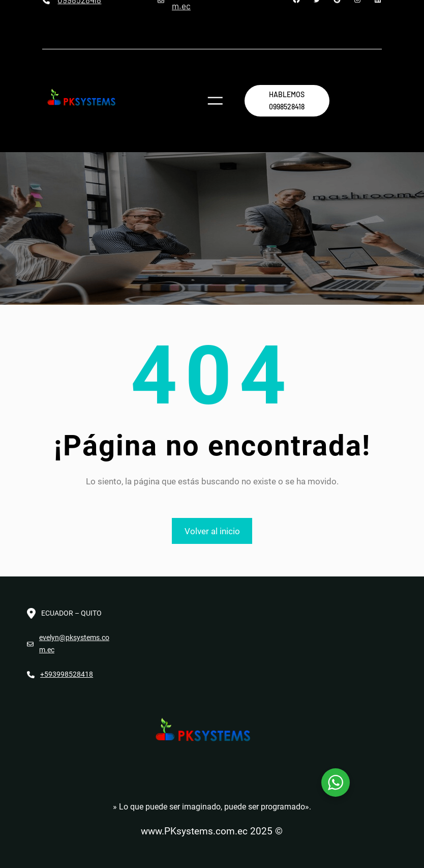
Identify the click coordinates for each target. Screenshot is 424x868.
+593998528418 (67, 674)
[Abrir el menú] (216, 101)
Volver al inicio (212, 531)
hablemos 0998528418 (287, 100)
